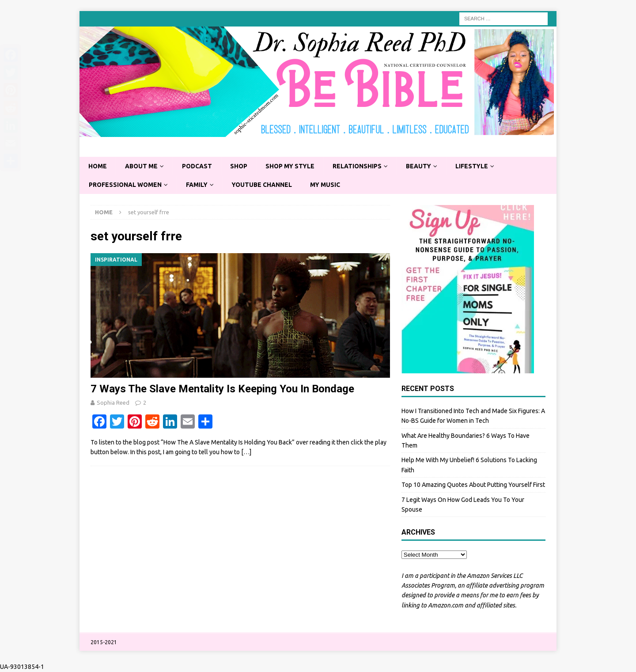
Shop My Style (293, 166)
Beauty (423, 166)
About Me (142, 166)
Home (98, 166)
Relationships (361, 166)
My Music (328, 185)
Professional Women (126, 185)
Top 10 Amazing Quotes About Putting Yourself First (473, 485)
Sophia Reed (113, 402)
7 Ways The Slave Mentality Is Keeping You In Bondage (222, 389)
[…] (246, 452)
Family (198, 185)
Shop (241, 166)
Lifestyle (477, 166)
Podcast (199, 166)
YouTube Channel (264, 185)
